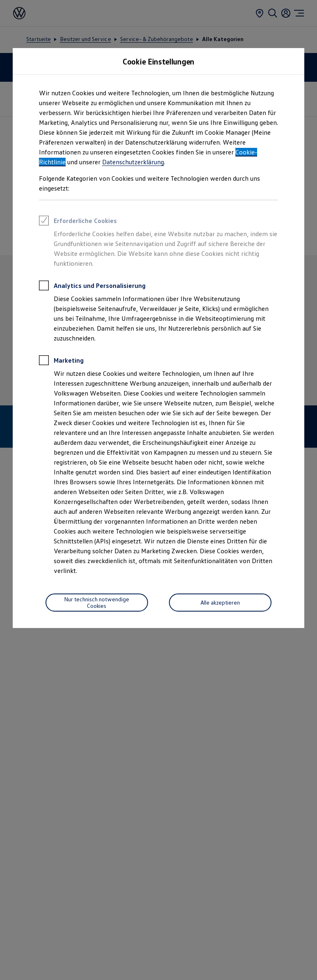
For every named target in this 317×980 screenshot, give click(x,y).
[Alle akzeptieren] (220, 603)
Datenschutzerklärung (133, 162)
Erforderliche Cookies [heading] (78, 222)
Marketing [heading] (61, 361)
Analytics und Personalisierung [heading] (92, 287)
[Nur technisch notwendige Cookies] (97, 603)
